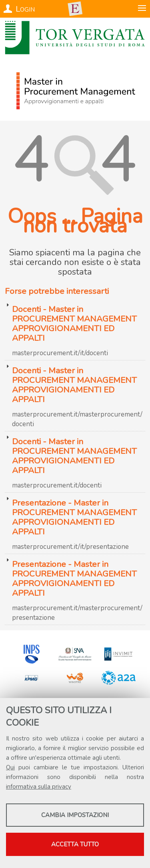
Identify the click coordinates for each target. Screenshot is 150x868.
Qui (10, 767)
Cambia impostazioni (75, 815)
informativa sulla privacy (39, 787)
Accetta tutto (75, 844)
